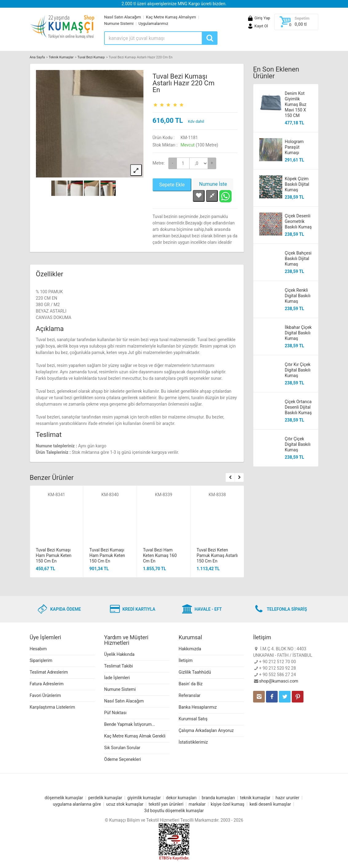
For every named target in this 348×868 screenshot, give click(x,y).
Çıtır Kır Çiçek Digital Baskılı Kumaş (298, 370)
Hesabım (38, 649)
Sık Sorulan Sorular (122, 748)
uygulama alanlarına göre (77, 804)
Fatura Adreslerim (47, 684)
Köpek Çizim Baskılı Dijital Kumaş (297, 184)
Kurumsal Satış (193, 719)
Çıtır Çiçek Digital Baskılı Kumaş (298, 444)
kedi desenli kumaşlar (270, 804)
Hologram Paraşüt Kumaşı (294, 147)
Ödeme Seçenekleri (123, 759)
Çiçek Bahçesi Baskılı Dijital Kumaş (298, 259)
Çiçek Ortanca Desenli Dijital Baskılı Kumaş (298, 407)
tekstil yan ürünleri (166, 804)
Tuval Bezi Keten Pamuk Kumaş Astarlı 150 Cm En (217, 555)
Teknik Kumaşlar (61, 57)
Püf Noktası (115, 713)
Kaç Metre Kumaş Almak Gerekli (135, 736)
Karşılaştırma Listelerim (53, 707)
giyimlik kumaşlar (144, 798)
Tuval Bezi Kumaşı (91, 57)
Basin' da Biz (191, 684)
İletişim (186, 660)
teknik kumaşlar (255, 798)
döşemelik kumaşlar (64, 798)
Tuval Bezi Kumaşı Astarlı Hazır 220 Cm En (184, 83)
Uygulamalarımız (153, 23)
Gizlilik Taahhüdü (195, 672)
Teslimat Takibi (119, 666)
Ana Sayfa (37, 57)
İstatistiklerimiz (193, 742)
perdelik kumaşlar (105, 798)
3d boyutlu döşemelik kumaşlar (174, 811)
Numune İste (213, 184)
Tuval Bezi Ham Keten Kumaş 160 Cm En (160, 555)
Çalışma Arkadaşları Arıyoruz (206, 730)
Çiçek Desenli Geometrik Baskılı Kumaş (298, 221)
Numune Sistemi (119, 23)
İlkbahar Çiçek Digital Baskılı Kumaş (298, 333)
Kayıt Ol (258, 26)
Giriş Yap (259, 18)
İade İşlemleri (117, 678)
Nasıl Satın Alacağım (123, 17)
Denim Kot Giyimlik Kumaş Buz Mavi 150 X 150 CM (295, 104)
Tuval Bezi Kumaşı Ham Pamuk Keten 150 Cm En (54, 555)
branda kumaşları (218, 798)
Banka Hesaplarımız (198, 707)
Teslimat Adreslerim (49, 672)
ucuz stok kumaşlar (125, 804)
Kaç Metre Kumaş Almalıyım (171, 17)
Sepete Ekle (172, 185)
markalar (197, 804)
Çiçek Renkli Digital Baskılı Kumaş (298, 296)
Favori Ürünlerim (45, 695)
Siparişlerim (41, 660)
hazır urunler (287, 798)
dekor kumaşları (181, 798)
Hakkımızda (190, 649)
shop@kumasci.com (279, 681)
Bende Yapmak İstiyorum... (130, 724)
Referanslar (190, 695)
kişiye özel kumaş (228, 804)
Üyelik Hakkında (119, 654)
